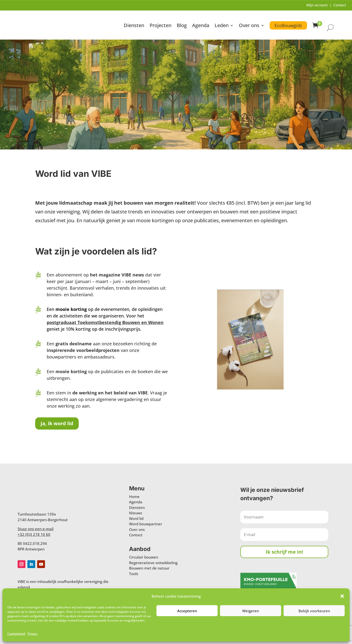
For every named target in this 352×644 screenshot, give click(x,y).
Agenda (201, 26)
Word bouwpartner (146, 524)
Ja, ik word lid (57, 423)
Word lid (136, 518)
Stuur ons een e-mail (36, 529)
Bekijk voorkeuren (314, 611)
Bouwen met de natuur (149, 568)
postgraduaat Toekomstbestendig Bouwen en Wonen (105, 322)
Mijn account (317, 5)
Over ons (249, 26)
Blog (182, 26)
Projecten (160, 26)
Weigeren (251, 611)
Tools (134, 574)
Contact (340, 5)
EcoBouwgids (288, 25)
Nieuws (136, 513)
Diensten (134, 26)
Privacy (33, 634)
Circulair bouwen (144, 557)
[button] (342, 596)
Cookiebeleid (16, 634)
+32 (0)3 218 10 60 (34, 534)
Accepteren (187, 611)
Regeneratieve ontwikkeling (153, 563)
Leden (222, 26)
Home (134, 496)
